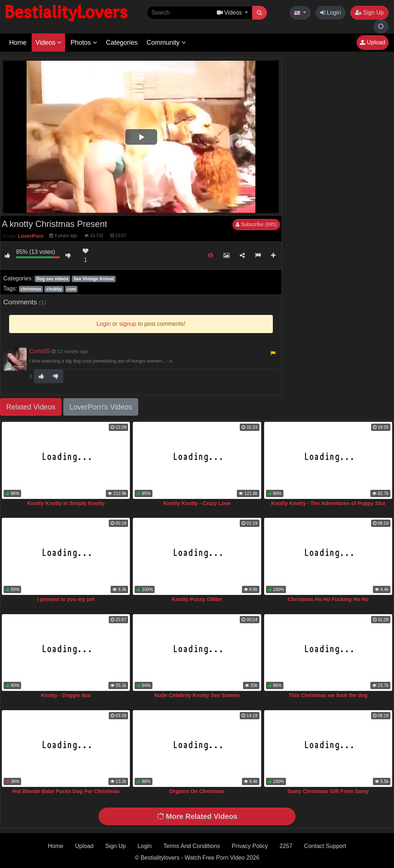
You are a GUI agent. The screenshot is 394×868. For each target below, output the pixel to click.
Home (18, 43)
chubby (54, 289)
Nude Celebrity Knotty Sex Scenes (197, 695)
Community (166, 43)
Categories (122, 43)
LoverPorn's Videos (101, 407)
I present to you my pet (66, 599)
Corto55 (40, 351)
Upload (373, 42)
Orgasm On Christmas (197, 791)
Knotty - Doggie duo (66, 695)
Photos (84, 43)
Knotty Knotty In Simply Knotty (66, 503)
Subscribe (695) (256, 224)
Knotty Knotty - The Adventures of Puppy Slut (328, 503)
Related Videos (31, 407)
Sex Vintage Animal (94, 279)
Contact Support (325, 846)
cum (71, 289)
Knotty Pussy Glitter (197, 599)
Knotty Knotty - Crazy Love (197, 503)
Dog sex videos (52, 279)
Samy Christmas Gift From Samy (328, 791)
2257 (286, 846)
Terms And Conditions (192, 846)
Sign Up (369, 13)
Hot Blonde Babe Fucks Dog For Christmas (66, 791)
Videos (48, 43)
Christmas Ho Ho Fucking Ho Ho (328, 599)
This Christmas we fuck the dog (328, 695)
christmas (31, 289)
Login (331, 13)
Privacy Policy (250, 846)
